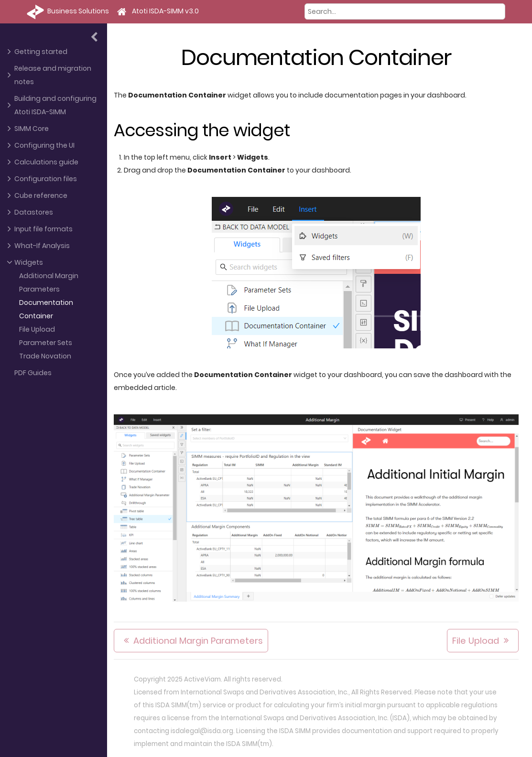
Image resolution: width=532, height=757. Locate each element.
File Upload (37, 329)
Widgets (29, 262)
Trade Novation (45, 356)
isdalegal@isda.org (202, 731)
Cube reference (41, 195)
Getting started (41, 52)
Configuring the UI (44, 145)
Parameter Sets (46, 343)
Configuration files (46, 179)
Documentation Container (46, 309)
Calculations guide (46, 162)
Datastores (34, 212)
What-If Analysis (42, 246)
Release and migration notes (53, 75)
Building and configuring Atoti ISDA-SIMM (55, 105)
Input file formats (43, 229)
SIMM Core (32, 129)
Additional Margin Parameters (49, 282)
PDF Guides (33, 373)
